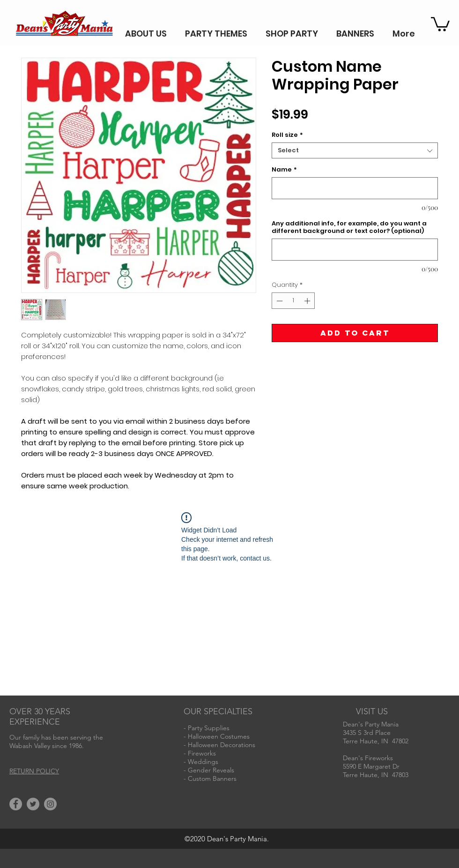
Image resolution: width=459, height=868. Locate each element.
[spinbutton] (293, 301)
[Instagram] (50, 804)
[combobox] (355, 150)
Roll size (287, 135)
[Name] (355, 188)
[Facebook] (16, 804)
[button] (440, 23)
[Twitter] (33, 804)
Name (284, 170)
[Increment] (308, 301)
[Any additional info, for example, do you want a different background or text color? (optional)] (355, 250)
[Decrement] (279, 301)
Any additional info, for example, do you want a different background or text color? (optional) (349, 227)
